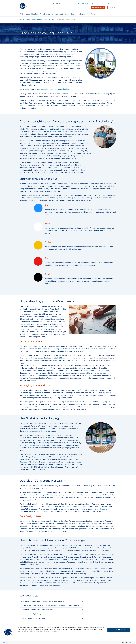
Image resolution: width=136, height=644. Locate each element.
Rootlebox (24, 462)
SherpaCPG (44, 495)
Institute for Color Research (58, 132)
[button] (98, 8)
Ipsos (43, 54)
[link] (23, 6)
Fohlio (66, 349)
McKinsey (49, 438)
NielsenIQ (103, 509)
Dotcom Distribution (32, 445)
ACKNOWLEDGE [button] (119, 630)
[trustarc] (131, 642)
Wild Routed (37, 459)
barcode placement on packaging (55, 89)
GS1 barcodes (65, 358)
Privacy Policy (5, 642)
